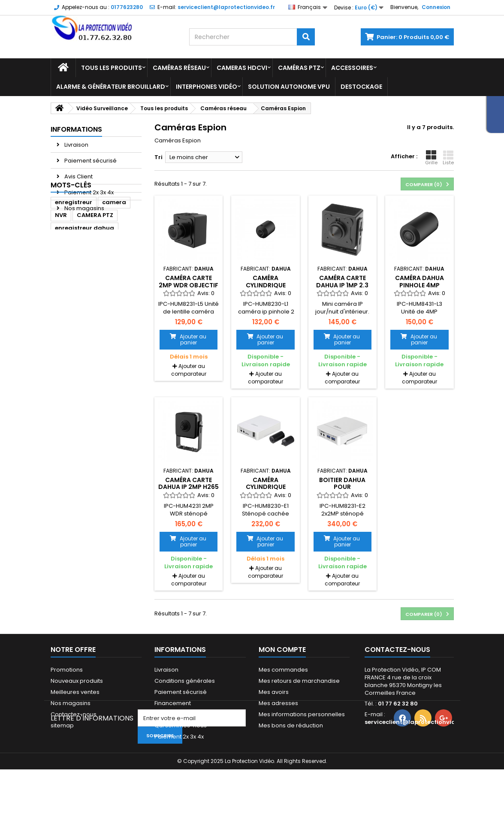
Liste (448, 158)
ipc (59, 312)
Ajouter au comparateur (189, 370)
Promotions (67, 670)
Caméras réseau (179, 68)
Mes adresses (278, 703)
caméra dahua (78, 286)
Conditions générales (185, 681)
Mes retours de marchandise (299, 681)
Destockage (361, 87)
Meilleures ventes (75, 692)
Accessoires (352, 68)
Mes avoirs (274, 692)
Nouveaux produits (77, 681)
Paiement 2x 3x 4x (88, 192)
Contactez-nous (74, 714)
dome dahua (75, 299)
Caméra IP (120, 299)
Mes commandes (283, 670)
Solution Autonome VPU (289, 87)
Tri (158, 157)
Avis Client (78, 176)
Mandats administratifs (186, 714)
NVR (61, 261)
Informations (76, 129)
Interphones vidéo (207, 87)
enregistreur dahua (85, 273)
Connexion (436, 7)
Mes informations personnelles (302, 714)
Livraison (76, 145)
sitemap (62, 725)
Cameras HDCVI (242, 68)
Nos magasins (84, 208)
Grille (431, 158)
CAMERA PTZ (95, 261)
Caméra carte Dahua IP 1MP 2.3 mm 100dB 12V (342, 285)
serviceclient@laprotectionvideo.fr (417, 722)
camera (114, 248)
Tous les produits (112, 68)
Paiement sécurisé (90, 161)
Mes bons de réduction (291, 725)
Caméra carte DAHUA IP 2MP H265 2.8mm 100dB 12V (189, 487)
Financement (173, 703)
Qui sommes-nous (181, 725)
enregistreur (74, 248)
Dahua (121, 286)
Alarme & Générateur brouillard (111, 87)
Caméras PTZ (299, 68)
